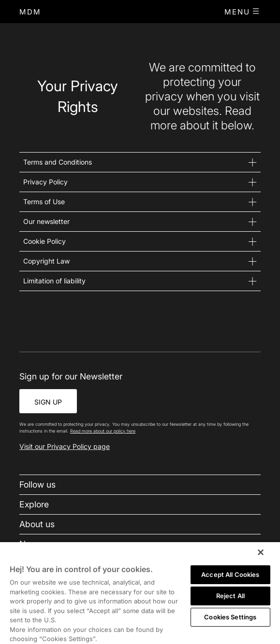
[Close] (261, 552)
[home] (30, 12)
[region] (140, 593)
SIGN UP (48, 402)
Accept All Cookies (230, 574)
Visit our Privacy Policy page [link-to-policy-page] (65, 446)
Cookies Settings (230, 617)
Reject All (230, 596)
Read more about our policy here (103, 431)
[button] (243, 12)
